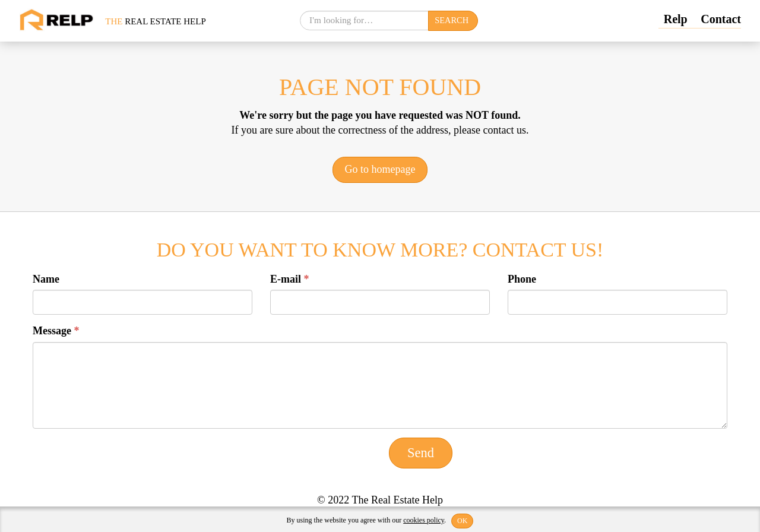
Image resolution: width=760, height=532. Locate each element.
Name (46, 279)
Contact (721, 19)
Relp (676, 19)
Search (452, 20)
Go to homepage (380, 169)
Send (421, 453)
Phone (522, 279)
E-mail (290, 279)
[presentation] (123, 461)
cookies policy (424, 520)
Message (56, 331)
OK (462, 521)
